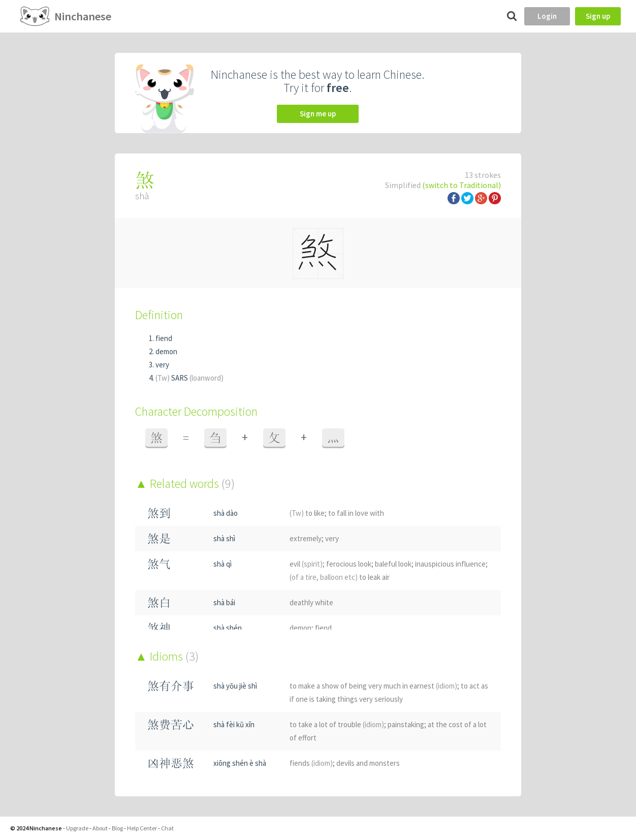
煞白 (159, 602)
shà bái (224, 602)
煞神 (159, 628)
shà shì (224, 538)
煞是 (159, 538)
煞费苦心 (171, 724)
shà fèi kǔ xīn (234, 724)
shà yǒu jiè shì (235, 686)
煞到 (159, 513)
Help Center (142, 828)
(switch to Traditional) (462, 185)
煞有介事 (171, 686)
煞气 (159, 564)
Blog (117, 828)
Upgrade (77, 828)
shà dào (226, 513)
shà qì (222, 564)
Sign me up (318, 114)
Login (547, 16)
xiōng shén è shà (240, 763)
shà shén (228, 628)
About (100, 828)
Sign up (598, 16)
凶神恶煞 (171, 763)
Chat (167, 828)
